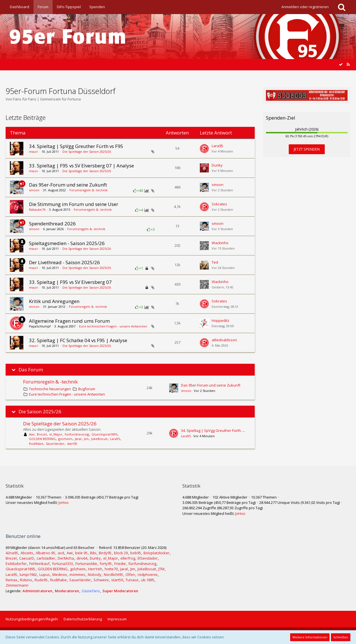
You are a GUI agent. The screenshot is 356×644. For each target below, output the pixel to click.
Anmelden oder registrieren (305, 7)
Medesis (60, 575)
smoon (34, 190)
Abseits (27, 553)
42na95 (12, 553)
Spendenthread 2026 (52, 224)
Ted (215, 262)
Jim (86, 439)
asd (61, 553)
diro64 (82, 558)
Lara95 (217, 146)
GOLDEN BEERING (42, 439)
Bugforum (87, 389)
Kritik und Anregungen (54, 301)
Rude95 (41, 580)
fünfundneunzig (77, 434)
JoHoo (64, 502)
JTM (161, 569)
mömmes (77, 575)
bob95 (136, 553)
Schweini (101, 580)
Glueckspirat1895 (104, 434)
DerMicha (66, 558)
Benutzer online (23, 536)
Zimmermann (17, 585)
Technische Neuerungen (50, 389)
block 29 (121, 553)
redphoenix (148, 575)
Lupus (45, 575)
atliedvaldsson (224, 340)
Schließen (341, 637)
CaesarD (27, 558)
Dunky (217, 165)
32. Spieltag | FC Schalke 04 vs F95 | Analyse (78, 340)
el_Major (56, 434)
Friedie (120, 564)
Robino (26, 580)
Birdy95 (105, 553)
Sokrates (219, 204)
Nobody (95, 575)
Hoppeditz (220, 320)
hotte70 (111, 569)
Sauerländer (55, 444)
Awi (32, 434)
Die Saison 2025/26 (40, 412)
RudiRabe (36, 444)
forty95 (106, 564)
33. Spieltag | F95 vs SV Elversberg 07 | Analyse (81, 166)
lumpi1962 (28, 575)
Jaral (78, 439)
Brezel (42, 434)
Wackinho (220, 243)
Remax (12, 580)
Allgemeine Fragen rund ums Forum (69, 321)
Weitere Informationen (310, 637)
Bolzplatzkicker (156, 553)
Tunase (132, 580)
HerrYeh (95, 569)
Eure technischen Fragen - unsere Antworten (113, 326)
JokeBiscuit (99, 439)
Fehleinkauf (39, 564)
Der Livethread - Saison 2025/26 (64, 262)
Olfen (130, 575)
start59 (72, 444)
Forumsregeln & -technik (89, 190)
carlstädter (46, 558)
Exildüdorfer (16, 564)
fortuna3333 (62, 564)
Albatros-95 (45, 553)
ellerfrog (128, 558)
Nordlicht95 (113, 575)
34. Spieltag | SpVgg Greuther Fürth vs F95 (76, 146)
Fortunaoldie (86, 564)
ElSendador (148, 558)
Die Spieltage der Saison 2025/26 (87, 152)
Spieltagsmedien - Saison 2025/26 (67, 243)
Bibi (93, 553)
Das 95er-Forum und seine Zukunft (68, 185)
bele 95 (81, 553)
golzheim (65, 439)
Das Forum (31, 370)
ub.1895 (148, 580)
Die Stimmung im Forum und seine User (74, 204)
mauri (33, 152)
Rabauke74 (37, 209)
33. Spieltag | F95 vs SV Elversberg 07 (70, 282)
